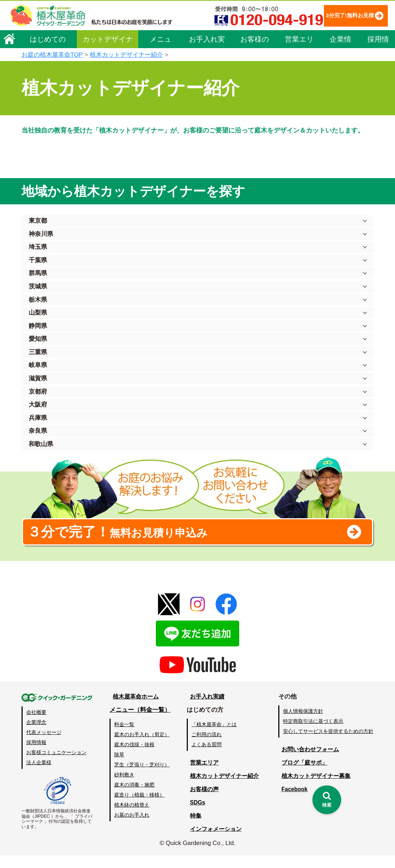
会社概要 (36, 724)
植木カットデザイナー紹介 (126, 55)
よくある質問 (208, 757)
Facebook (292, 801)
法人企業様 (39, 775)
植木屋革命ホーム (135, 709)
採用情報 (378, 41)
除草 (120, 767)
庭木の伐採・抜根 (135, 757)
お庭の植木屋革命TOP (52, 55)
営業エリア (299, 41)
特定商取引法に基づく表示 (313, 733)
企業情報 (340, 41)
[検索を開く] (327, 800)
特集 (194, 828)
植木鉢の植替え (133, 817)
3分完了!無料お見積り (336, 15)
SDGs (196, 815)
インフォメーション (216, 841)
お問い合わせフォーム (309, 762)
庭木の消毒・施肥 (135, 797)
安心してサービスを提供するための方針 (328, 743)
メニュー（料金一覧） (141, 722)
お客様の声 (255, 41)
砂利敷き (125, 787)
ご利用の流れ (208, 747)
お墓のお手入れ (133, 827)
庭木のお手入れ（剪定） (143, 747)
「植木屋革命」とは (215, 737)
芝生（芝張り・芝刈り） (143, 777)
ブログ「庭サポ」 (303, 775)
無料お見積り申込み (174, 540)
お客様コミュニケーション (56, 765)
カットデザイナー (108, 41)
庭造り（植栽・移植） (140, 807)
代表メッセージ (44, 745)
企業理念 (36, 734)
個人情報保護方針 (303, 723)
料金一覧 (125, 737)
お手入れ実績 (207, 41)
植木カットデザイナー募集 (315, 788)
